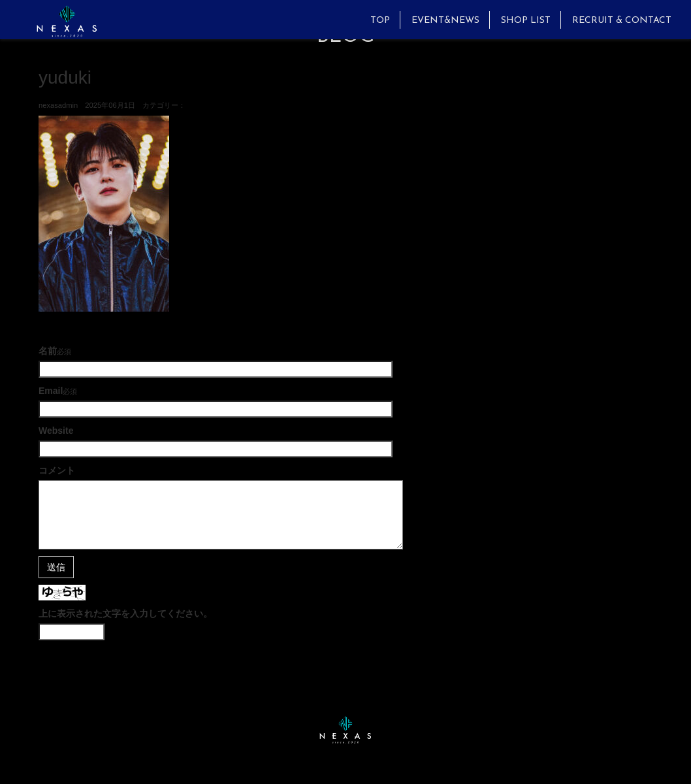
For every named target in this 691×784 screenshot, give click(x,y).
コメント (57, 470)
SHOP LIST (526, 21)
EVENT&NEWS (445, 21)
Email (51, 391)
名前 (48, 351)
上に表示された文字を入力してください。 (125, 613)
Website (56, 431)
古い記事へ (61, 325)
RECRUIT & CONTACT (622, 21)
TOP (380, 21)
